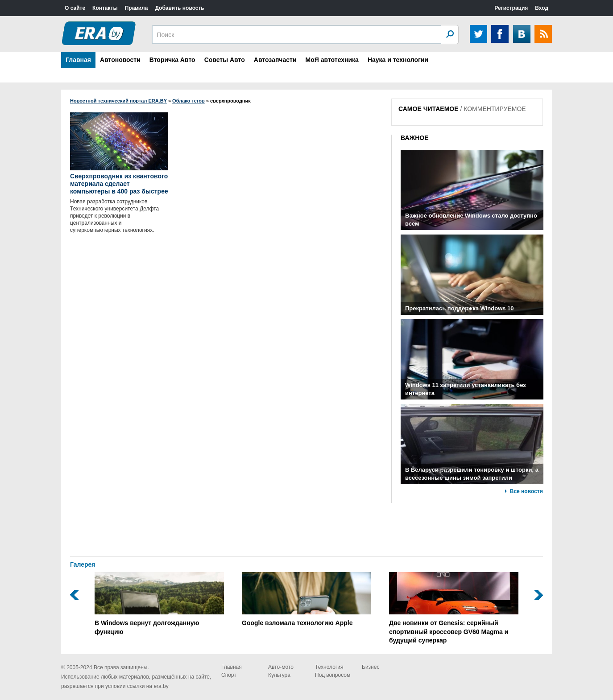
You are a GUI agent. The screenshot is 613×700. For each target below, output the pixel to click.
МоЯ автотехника (332, 60)
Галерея (83, 564)
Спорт (229, 675)
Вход (542, 8)
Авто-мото (281, 667)
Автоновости (120, 60)
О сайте (75, 8)
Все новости (526, 491)
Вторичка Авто (172, 60)
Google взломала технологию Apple (306, 599)
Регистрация (511, 8)
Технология (329, 667)
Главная (78, 60)
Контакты (105, 8)
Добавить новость (179, 8)
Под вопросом (333, 675)
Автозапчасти (275, 60)
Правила (137, 8)
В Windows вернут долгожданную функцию (159, 604)
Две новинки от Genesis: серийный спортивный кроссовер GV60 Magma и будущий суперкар (454, 608)
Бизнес (371, 667)
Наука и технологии (398, 60)
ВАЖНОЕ (415, 138)
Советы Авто (225, 60)
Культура (279, 675)
